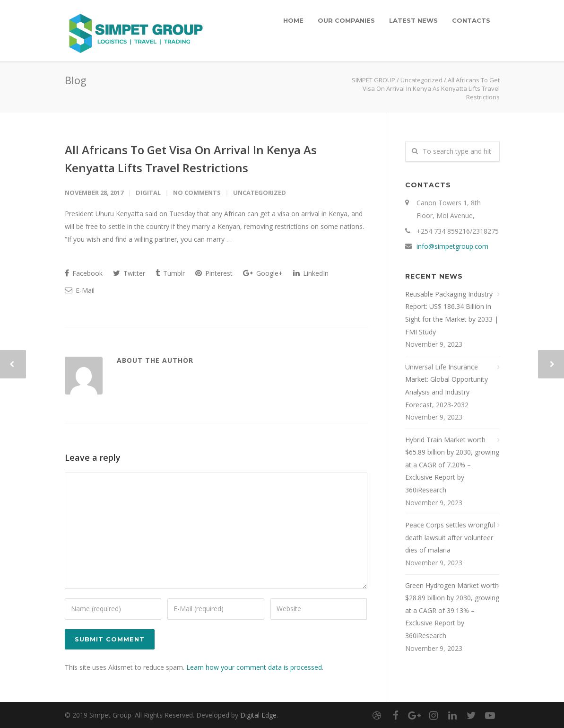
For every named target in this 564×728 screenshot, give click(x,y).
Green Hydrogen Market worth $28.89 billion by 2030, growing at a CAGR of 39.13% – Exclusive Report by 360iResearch (452, 610)
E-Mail (80, 290)
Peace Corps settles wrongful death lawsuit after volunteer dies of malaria (450, 537)
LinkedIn (311, 273)
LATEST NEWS (413, 20)
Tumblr (170, 273)
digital (148, 193)
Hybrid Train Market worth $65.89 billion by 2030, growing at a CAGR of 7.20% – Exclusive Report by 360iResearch (452, 465)
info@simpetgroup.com (452, 246)
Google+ (263, 273)
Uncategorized (421, 80)
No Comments (197, 193)
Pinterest (214, 273)
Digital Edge (258, 715)
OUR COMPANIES (346, 20)
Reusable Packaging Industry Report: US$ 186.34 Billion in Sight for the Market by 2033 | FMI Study (452, 313)
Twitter (129, 273)
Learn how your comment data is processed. (255, 667)
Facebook (84, 273)
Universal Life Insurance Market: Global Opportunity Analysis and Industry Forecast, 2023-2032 (447, 386)
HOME (293, 20)
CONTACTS (471, 20)
